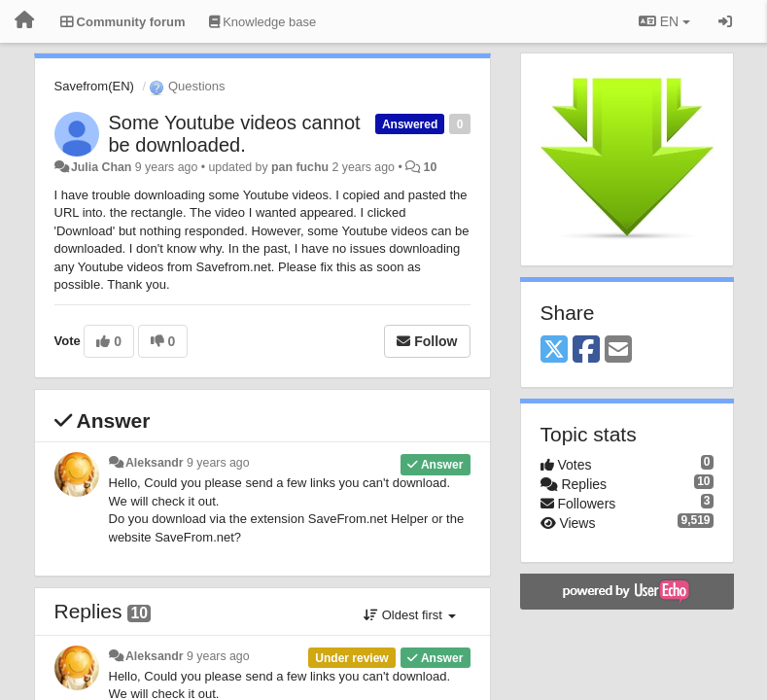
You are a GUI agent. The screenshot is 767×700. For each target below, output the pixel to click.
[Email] (618, 350)
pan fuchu (300, 167)
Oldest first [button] (409, 615)
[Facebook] (586, 350)
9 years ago (218, 463)
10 (431, 167)
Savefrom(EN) (94, 86)
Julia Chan (101, 167)
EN (664, 21)
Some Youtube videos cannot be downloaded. (235, 134)
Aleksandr (155, 463)
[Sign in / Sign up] (725, 21)
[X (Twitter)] (554, 350)
